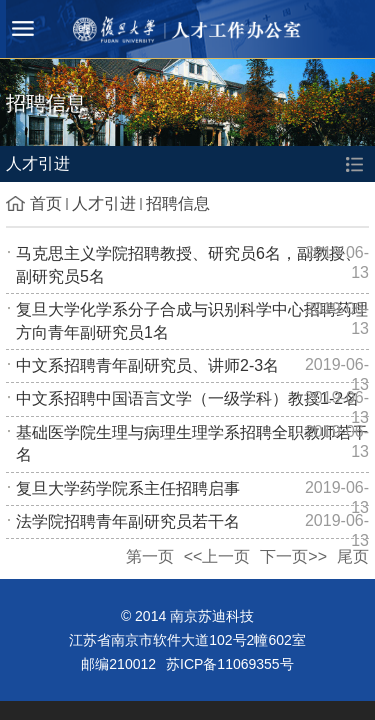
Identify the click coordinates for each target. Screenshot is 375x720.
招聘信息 (178, 203)
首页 (46, 203)
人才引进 (104, 203)
